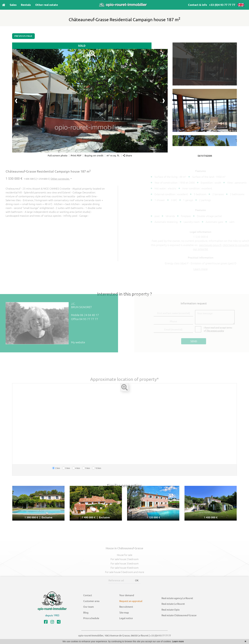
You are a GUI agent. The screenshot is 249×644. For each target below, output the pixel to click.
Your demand (127, 595)
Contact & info (198, 5)
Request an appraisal (131, 601)
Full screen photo (58, 156)
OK (137, 580)
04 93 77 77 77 (80, 319)
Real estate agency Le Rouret (177, 598)
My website (69, 342)
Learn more (178, 641)
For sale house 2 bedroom (125, 568)
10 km (97, 477)
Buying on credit (94, 156)
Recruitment (126, 607)
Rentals (26, 5)
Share (127, 156)
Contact (88, 595)
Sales (13, 5)
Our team (89, 607)
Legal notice (126, 618)
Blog (86, 613)
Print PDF (76, 156)
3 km (66, 477)
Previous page (23, 36)
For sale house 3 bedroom (125, 572)
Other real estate (47, 5)
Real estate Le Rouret (173, 604)
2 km (56, 477)
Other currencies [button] (52, 179)
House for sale (125, 563)
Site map (124, 613)
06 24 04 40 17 (81, 315)
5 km (86, 477)
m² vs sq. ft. (113, 156)
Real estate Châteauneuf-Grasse (179, 615)
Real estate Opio (171, 610)
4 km (76, 477)
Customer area (91, 601)
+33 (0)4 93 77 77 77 (222, 5)
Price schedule (91, 618)
